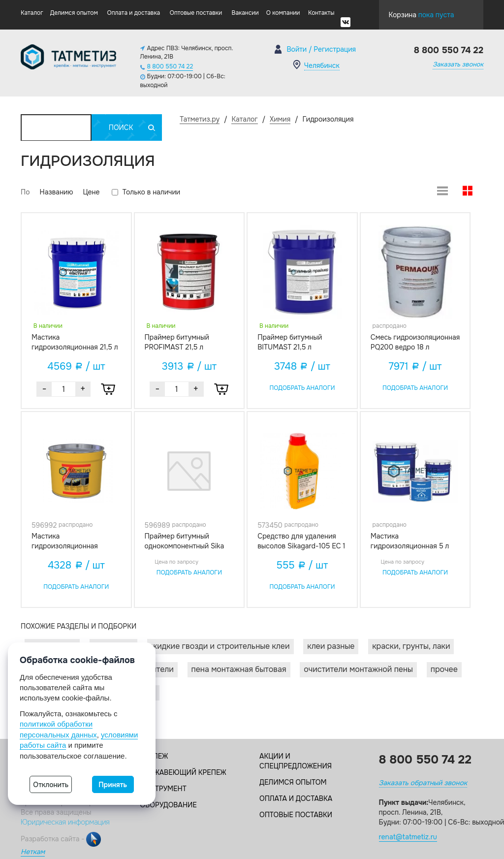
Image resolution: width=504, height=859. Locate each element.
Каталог (32, 13)
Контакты (321, 13)
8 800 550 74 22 (170, 66)
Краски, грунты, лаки (411, 646)
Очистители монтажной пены (358, 669)
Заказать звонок (458, 64)
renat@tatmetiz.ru (408, 837)
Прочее (444, 669)
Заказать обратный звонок (423, 783)
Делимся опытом (74, 13)
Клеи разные (331, 646)
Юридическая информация (65, 822)
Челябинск (322, 65)
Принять (113, 785)
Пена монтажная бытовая (239, 669)
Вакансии (245, 13)
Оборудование (169, 805)
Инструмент (163, 789)
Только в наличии (146, 192)
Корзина (422, 12)
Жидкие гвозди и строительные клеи (220, 646)
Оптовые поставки (196, 13)
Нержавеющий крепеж (183, 772)
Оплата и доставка (134, 13)
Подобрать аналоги (302, 388)
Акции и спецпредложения (296, 761)
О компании (283, 13)
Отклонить (51, 785)
